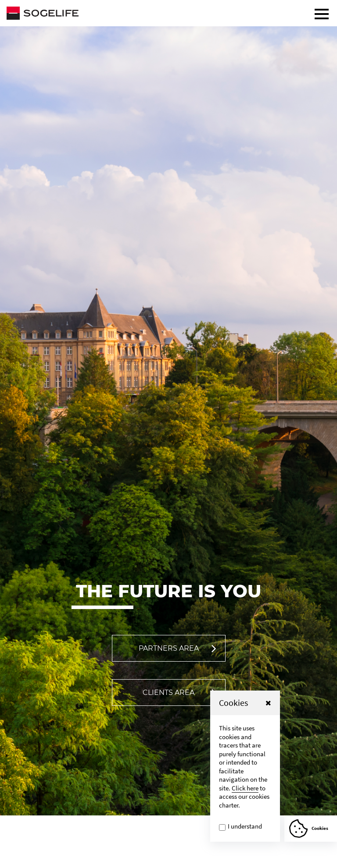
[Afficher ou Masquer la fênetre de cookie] (311, 829)
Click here (245, 788)
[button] (268, 703)
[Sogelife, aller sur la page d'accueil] (168, 13)
